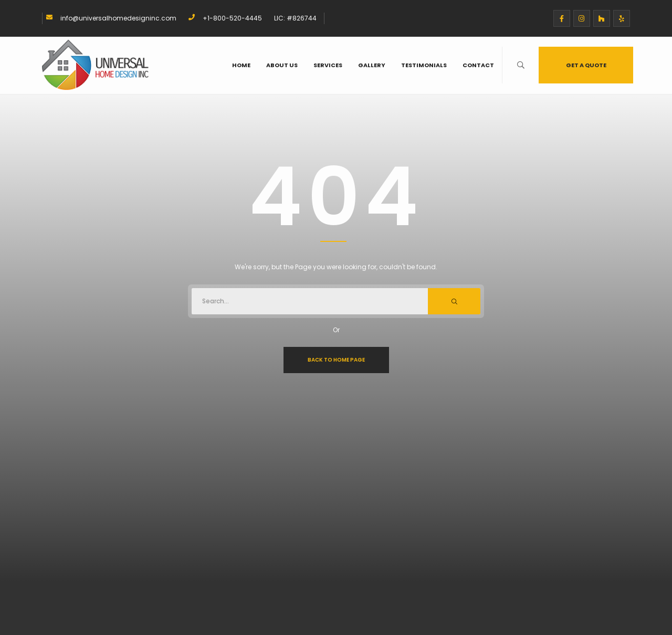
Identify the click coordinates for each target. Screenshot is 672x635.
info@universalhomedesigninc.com (118, 18)
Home (241, 65)
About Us (282, 65)
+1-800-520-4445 (232, 18)
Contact (478, 65)
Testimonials (424, 65)
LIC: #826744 (295, 18)
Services (328, 65)
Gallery (372, 65)
